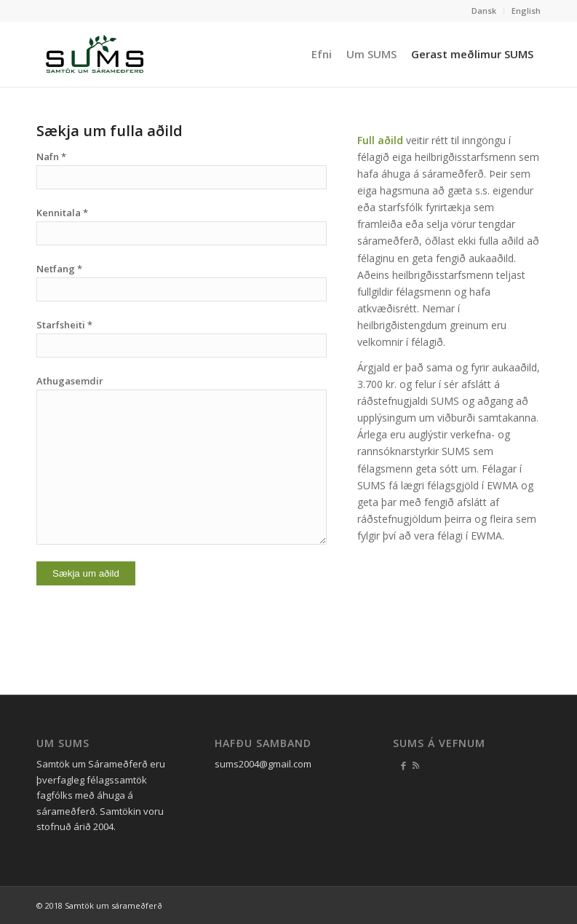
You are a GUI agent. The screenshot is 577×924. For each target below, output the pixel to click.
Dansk (484, 11)
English (526, 11)
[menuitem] (484, 11)
